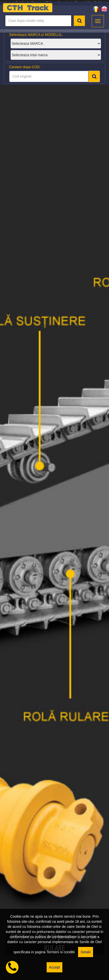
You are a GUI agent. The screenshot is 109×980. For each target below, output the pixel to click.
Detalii (86, 952)
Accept (55, 967)
